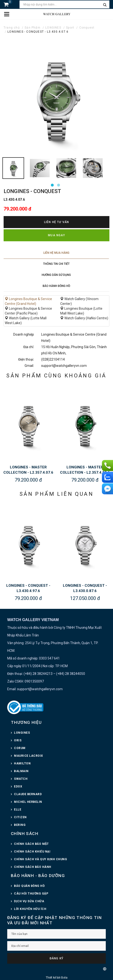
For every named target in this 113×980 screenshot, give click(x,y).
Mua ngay (56, 235)
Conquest (87, 28)
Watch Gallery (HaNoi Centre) (84, 318)
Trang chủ (12, 28)
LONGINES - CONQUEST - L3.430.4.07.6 (38, 32)
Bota (64, 978)
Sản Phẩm (33, 28)
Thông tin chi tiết (56, 264)
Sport (70, 28)
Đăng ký (56, 958)
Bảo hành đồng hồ (56, 286)
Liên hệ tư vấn (57, 222)
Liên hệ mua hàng (56, 253)
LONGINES (53, 28)
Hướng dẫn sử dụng (56, 275)
